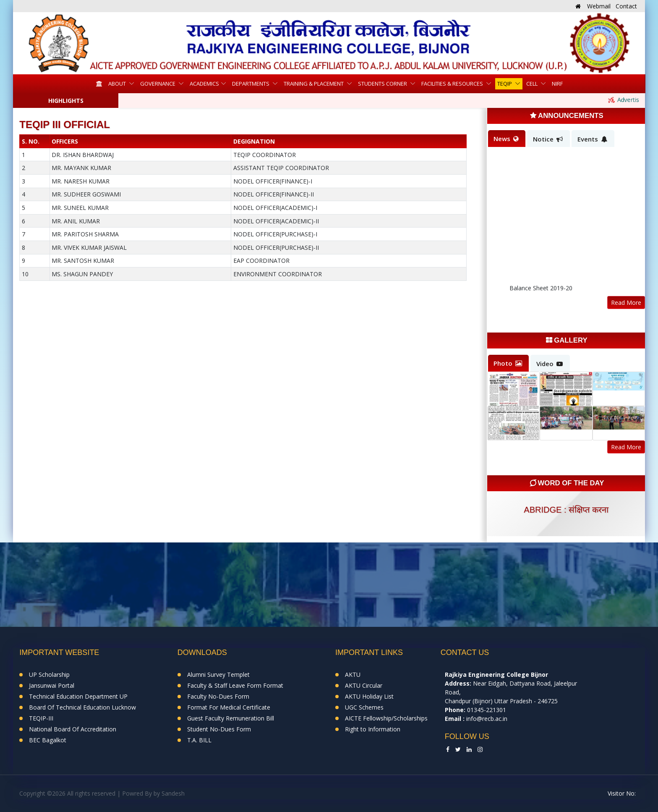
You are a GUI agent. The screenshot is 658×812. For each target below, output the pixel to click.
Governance (158, 84)
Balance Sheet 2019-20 (541, 291)
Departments (251, 84)
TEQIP (505, 84)
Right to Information (373, 729)
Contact (626, 6)
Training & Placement (314, 84)
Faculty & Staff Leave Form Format (235, 685)
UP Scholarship (49, 674)
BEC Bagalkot (48, 740)
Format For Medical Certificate (229, 707)
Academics (204, 84)
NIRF (557, 84)
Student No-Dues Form (219, 729)
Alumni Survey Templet (218, 674)
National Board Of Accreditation (73, 729)
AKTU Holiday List (369, 696)
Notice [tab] (548, 139)
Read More (626, 303)
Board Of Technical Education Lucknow (82, 707)
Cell (533, 84)
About (118, 84)
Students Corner (383, 84)
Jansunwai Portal (52, 685)
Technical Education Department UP (78, 696)
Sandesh (173, 793)
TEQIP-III (41, 718)
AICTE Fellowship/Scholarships (386, 718)
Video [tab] (550, 364)
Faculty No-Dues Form (218, 696)
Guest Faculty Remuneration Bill (231, 718)
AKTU (353, 674)
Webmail (599, 6)
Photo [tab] (508, 363)
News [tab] (506, 139)
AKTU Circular (364, 685)
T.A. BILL (199, 740)
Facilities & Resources (453, 84)
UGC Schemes (364, 707)
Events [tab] (592, 139)
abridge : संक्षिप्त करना (566, 510)
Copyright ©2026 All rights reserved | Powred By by (90, 793)
